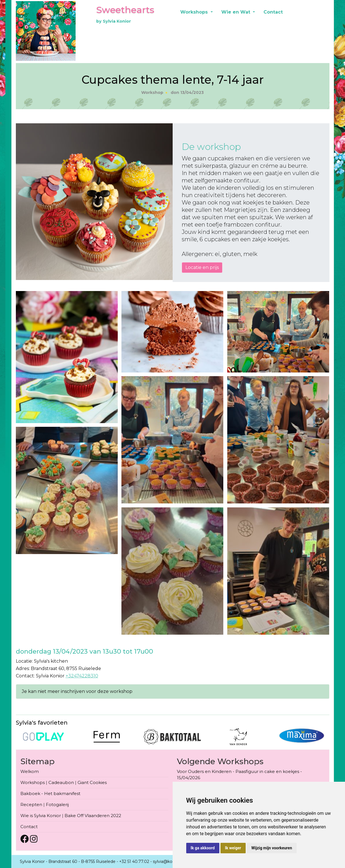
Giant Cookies (92, 782)
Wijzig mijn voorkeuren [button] (272, 848)
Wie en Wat (236, 12)
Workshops (195, 12)
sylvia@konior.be (169, 861)
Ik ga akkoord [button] (203, 848)
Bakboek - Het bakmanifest (50, 793)
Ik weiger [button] (233, 848)
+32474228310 (82, 676)
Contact (273, 12)
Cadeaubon (61, 782)
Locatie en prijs (202, 267)
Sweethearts (125, 10)
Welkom (30, 771)
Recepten (31, 805)
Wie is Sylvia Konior (41, 816)
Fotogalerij (57, 805)
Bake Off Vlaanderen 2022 (93, 816)
